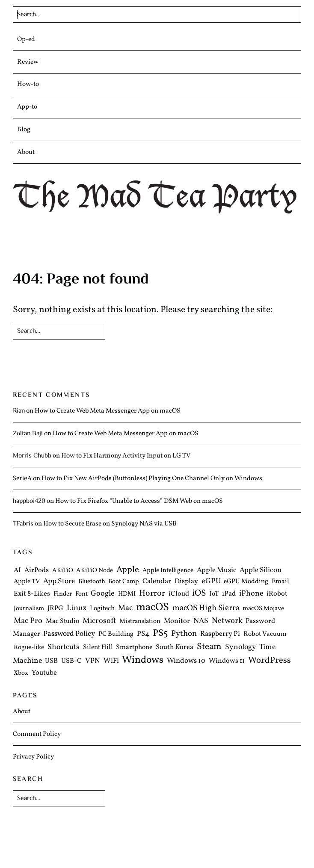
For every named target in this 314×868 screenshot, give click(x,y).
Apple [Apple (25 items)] (128, 570)
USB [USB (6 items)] (51, 661)
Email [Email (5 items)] (280, 582)
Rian (19, 411)
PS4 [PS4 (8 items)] (143, 634)
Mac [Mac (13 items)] (125, 608)
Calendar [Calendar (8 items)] (157, 581)
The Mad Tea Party (157, 197)
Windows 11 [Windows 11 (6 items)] (227, 661)
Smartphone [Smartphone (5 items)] (134, 647)
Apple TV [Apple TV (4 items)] (27, 582)
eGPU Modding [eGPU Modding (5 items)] (246, 582)
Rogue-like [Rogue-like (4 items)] (29, 648)
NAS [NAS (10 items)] (201, 621)
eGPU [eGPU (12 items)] (211, 581)
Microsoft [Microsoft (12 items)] (99, 621)
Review (28, 62)
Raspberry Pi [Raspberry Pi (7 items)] (220, 634)
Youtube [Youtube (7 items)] (44, 673)
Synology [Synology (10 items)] (241, 647)
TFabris (23, 524)
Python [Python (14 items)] (184, 634)
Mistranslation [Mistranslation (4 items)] (140, 622)
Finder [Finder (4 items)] (63, 595)
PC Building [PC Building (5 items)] (116, 635)
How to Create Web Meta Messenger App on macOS (108, 411)
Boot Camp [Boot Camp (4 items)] (124, 582)
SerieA (22, 478)
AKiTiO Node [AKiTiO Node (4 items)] (95, 571)
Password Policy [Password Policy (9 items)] (69, 635)
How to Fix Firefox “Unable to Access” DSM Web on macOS (139, 501)
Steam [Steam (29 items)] (209, 647)
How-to (28, 84)
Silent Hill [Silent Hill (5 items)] (98, 647)
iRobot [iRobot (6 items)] (277, 594)
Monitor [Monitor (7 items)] (177, 621)
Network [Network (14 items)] (227, 621)
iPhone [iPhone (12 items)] (251, 594)
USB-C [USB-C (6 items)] (71, 661)
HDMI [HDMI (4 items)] (127, 595)
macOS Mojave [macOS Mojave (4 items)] (263, 609)
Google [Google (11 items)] (103, 594)
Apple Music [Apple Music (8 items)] (217, 570)
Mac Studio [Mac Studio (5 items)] (62, 622)
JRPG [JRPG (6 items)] (55, 609)
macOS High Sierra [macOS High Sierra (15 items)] (206, 608)
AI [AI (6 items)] (17, 570)
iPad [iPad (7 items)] (229, 594)
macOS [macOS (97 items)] (153, 608)
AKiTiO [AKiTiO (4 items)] (63, 571)
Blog (24, 130)
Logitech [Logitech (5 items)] (102, 609)
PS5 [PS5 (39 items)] (160, 634)
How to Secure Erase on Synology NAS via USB (110, 524)
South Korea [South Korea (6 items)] (175, 647)
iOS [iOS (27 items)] (199, 594)
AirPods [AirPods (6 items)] (37, 570)
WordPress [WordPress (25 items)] (270, 661)
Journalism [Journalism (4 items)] (29, 609)
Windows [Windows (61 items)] (143, 661)
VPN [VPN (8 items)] (93, 661)
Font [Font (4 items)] (81, 595)
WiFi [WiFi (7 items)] (111, 661)
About (26, 152)
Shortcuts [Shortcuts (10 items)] (64, 647)
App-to (27, 107)
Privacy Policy (33, 757)
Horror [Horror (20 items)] (152, 594)
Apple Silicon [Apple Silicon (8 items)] (261, 570)
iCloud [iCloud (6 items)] (179, 594)
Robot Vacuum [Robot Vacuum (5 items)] (265, 635)
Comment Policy (37, 734)
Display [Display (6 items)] (186, 582)
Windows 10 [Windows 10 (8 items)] (186, 661)
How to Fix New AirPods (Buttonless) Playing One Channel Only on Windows (152, 478)
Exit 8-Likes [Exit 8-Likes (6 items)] (32, 594)
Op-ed (26, 39)
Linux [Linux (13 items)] (77, 608)
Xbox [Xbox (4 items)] (21, 673)
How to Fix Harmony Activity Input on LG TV (126, 456)
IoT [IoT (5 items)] (214, 594)
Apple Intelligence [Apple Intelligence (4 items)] (168, 571)
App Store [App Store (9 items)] (59, 582)
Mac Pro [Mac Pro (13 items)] (28, 621)
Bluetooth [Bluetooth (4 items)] (92, 582)
